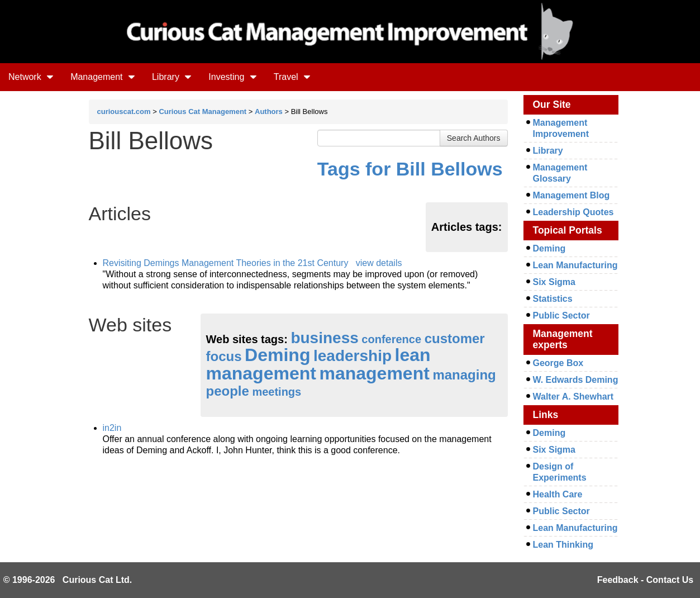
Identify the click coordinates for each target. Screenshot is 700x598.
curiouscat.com (124, 111)
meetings (277, 392)
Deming (277, 355)
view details (379, 263)
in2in (112, 428)
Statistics (553, 299)
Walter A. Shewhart (573, 397)
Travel (292, 77)
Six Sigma (554, 282)
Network (31, 77)
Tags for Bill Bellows (410, 169)
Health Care (558, 494)
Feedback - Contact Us (645, 580)
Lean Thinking (563, 545)
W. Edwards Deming (576, 380)
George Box (558, 363)
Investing (232, 77)
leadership (353, 356)
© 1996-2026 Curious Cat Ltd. (68, 580)
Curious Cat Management (203, 111)
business (324, 338)
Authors (269, 111)
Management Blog (572, 195)
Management (103, 77)
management (374, 373)
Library (172, 77)
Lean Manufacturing (575, 265)
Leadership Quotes (573, 212)
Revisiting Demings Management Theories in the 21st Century (226, 263)
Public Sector (561, 315)
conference (391, 339)
